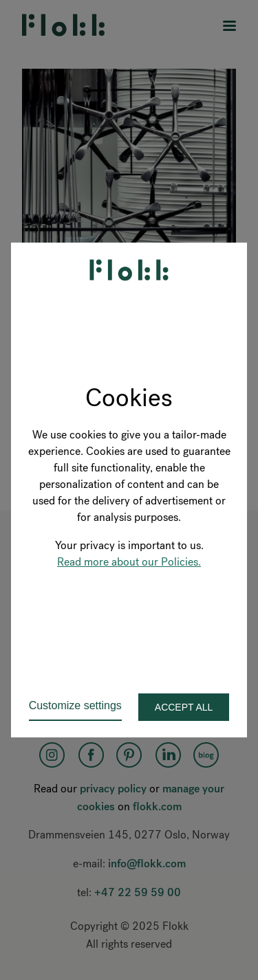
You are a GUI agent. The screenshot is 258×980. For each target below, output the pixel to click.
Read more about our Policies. (129, 562)
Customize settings (75, 705)
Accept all (184, 707)
